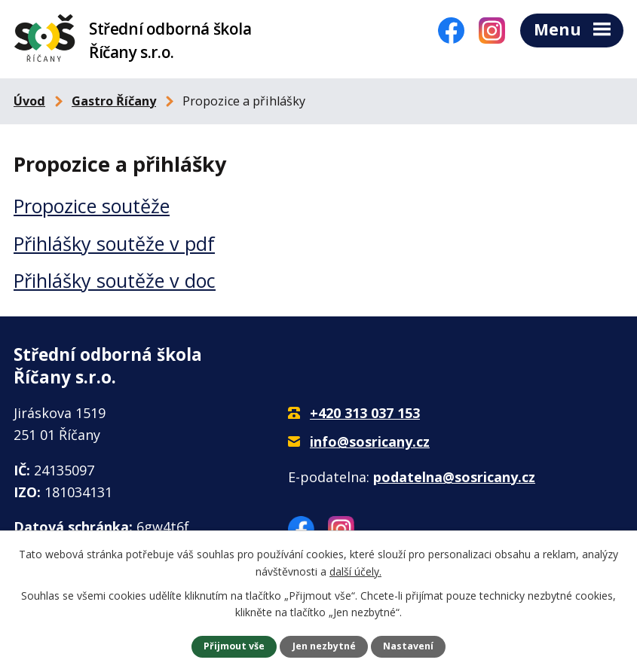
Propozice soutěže (92, 209)
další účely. (355, 571)
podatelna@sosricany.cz (454, 480)
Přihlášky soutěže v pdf (114, 246)
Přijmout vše (234, 646)
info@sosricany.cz (370, 444)
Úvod (29, 104)
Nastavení (408, 646)
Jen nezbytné (324, 646)
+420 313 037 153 (365, 417)
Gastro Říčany (114, 104)
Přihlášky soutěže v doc (115, 283)
